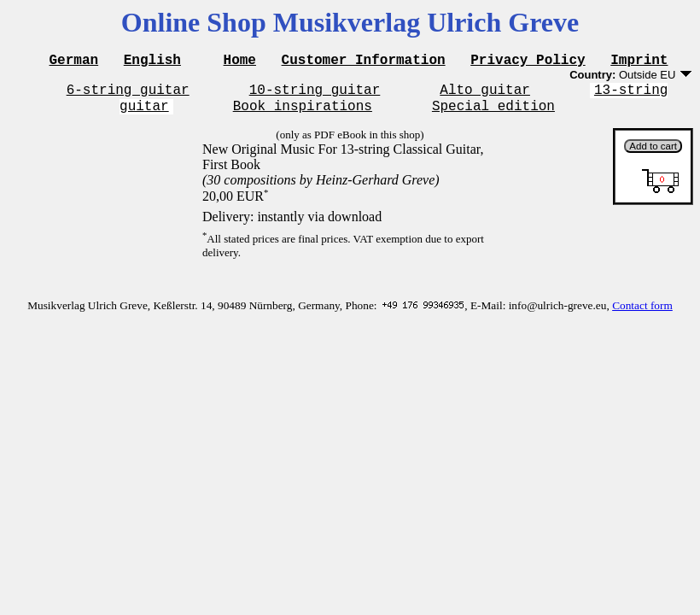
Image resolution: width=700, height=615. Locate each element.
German (74, 61)
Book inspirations (303, 113)
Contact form (642, 313)
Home (240, 61)
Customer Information (364, 61)
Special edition (493, 113)
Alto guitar (485, 94)
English (152, 61)
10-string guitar (315, 94)
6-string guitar (128, 94)
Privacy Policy (528, 61)
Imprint (639, 61)
